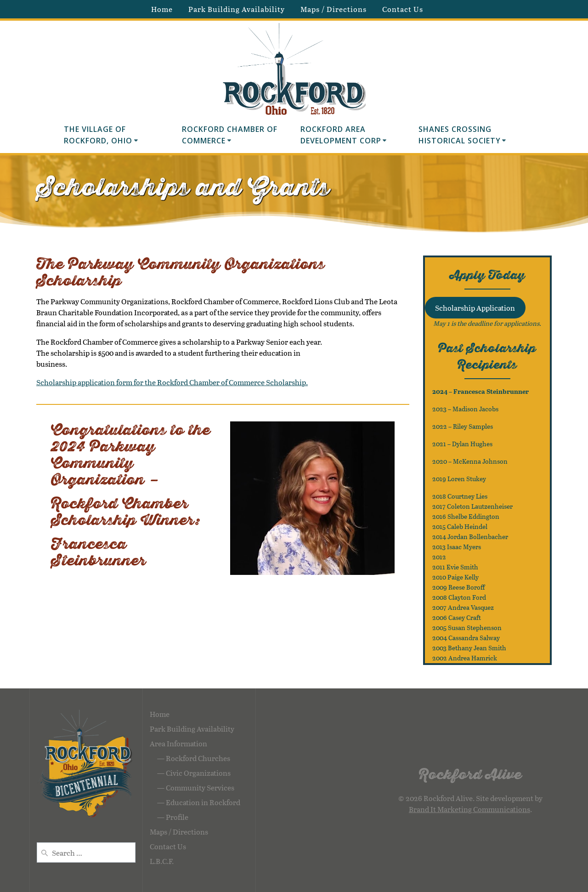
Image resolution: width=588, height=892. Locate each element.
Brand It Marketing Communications (469, 809)
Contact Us (403, 9)
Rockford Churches (198, 758)
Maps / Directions (334, 9)
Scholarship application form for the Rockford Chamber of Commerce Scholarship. (172, 382)
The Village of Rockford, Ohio (98, 135)
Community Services (200, 787)
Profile (177, 817)
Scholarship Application (475, 308)
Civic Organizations (198, 773)
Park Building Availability (237, 9)
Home (162, 9)
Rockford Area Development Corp (341, 135)
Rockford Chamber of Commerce (231, 135)
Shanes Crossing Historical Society (460, 135)
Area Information (178, 743)
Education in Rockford (203, 802)
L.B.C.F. (162, 861)
